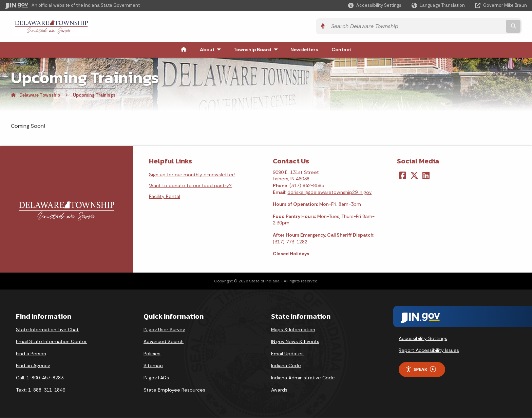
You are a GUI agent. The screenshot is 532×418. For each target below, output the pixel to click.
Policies (152, 354)
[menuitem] (184, 50)
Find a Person (31, 354)
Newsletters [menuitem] (304, 50)
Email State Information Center (51, 342)
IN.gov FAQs (156, 378)
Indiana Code (286, 366)
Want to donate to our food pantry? (190, 186)
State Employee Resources (174, 390)
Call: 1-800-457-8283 (40, 378)
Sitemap (153, 366)
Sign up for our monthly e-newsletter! (192, 175)
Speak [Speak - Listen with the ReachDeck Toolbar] (421, 370)
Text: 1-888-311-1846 (41, 390)
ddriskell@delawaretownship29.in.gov (329, 192)
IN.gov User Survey (164, 330)
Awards (279, 390)
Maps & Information (293, 330)
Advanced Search (164, 342)
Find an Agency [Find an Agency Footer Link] (33, 366)
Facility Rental (165, 197)
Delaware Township (40, 95)
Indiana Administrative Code (303, 378)
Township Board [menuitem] (257, 50)
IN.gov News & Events (295, 342)
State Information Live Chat (47, 330)
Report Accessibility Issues (429, 351)
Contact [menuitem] (341, 50)
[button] (375, 5)
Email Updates (287, 354)
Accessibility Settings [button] (423, 338)
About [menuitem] (212, 50)
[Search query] (463, 27)
